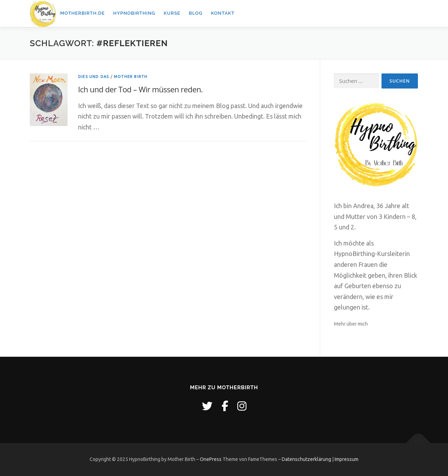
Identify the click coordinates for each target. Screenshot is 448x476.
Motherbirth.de (82, 13)
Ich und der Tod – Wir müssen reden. (140, 89)
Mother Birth (131, 77)
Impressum (346, 459)
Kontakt (223, 13)
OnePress (211, 459)
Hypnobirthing (134, 13)
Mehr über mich (351, 324)
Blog (195, 13)
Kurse (172, 13)
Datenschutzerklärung (306, 459)
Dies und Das (93, 77)
